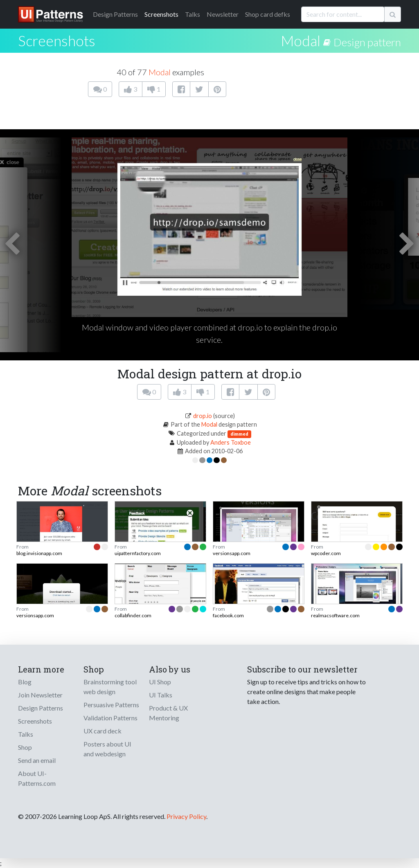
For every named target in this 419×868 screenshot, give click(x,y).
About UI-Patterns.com (37, 778)
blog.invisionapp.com (39, 553)
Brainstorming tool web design (110, 687)
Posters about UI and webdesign (107, 749)
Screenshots (161, 14)
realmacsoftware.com (335, 615)
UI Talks (161, 695)
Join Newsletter (40, 695)
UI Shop (160, 682)
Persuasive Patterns (111, 705)
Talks (193, 14)
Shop (25, 747)
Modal (301, 40)
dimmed (239, 434)
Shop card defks (268, 14)
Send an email (37, 760)
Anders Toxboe (231, 442)
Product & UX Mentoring (168, 713)
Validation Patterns (110, 718)
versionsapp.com (232, 553)
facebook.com (228, 615)
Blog (25, 682)
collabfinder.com (133, 615)
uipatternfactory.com (138, 553)
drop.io (203, 416)
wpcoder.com (326, 553)
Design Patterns (41, 708)
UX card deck (102, 731)
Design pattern (367, 42)
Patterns (115, 14)
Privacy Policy (186, 816)
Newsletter (223, 14)
